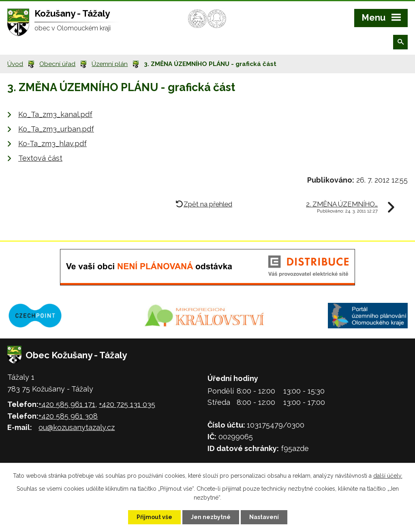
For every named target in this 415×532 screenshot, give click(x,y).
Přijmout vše (154, 517)
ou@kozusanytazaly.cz (77, 427)
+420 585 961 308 (68, 416)
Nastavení (264, 517)
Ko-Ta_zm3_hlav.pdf (52, 144)
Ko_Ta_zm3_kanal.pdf (55, 114)
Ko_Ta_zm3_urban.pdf (56, 129)
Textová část (40, 158)
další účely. (388, 476)
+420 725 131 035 (127, 404)
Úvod (15, 64)
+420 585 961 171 (67, 404)
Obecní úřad (57, 64)
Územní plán (110, 64)
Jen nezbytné (211, 517)
